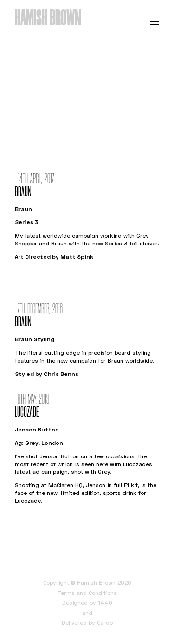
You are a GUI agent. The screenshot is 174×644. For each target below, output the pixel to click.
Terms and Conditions (87, 593)
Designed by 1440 (87, 603)
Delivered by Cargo (87, 622)
